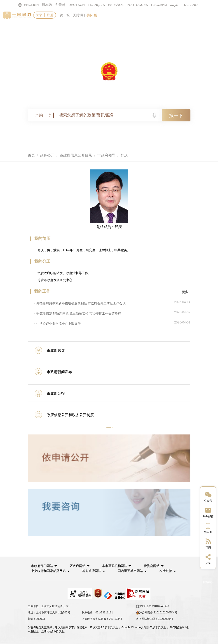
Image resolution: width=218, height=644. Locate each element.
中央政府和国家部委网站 (49, 570)
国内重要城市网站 (133, 570)
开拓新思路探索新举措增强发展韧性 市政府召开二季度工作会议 (81, 303)
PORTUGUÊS (137, 5)
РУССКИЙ (159, 5)
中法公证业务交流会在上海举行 (59, 324)
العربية (175, 5)
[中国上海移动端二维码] (208, 528)
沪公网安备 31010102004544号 (157, 612)
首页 (38, 29)
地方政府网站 (93, 570)
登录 (39, 15)
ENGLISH (28, 5)
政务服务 (63, 29)
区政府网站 (79, 566)
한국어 (60, 5)
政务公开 (120, 29)
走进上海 (176, 29)
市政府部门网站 (43, 566)
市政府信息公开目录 (76, 155)
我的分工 (42, 261)
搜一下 (176, 116)
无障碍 (78, 15)
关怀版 (92, 15)
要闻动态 (91, 29)
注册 (50, 15)
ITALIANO (191, 5)
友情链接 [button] (172, 570)
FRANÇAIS (96, 5)
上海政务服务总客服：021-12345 (102, 618)
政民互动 (148, 29)
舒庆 (124, 155)
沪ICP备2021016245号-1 (153, 606)
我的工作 (42, 291)
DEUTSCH (76, 5)
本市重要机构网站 (117, 566)
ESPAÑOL (116, 5)
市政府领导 (106, 155)
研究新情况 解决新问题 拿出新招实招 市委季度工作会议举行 (79, 314)
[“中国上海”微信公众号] (208, 497)
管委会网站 (155, 566)
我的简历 (42, 239)
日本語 (47, 5)
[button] (109, 428)
